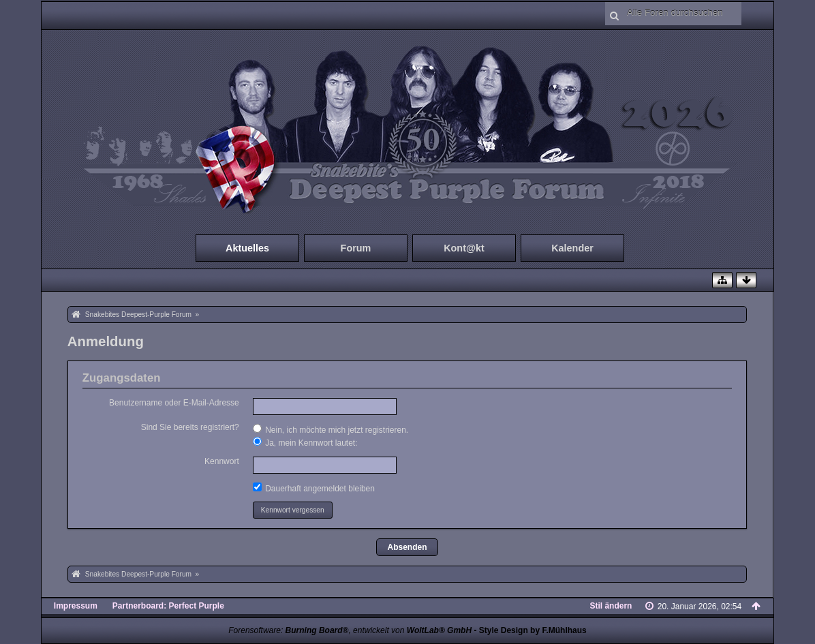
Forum (356, 248)
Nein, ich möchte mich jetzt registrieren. (330, 429)
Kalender (572, 248)
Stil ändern (611, 606)
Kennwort (222, 461)
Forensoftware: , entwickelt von (350, 630)
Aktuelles (247, 248)
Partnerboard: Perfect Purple (168, 606)
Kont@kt (464, 248)
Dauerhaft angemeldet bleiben (314, 488)
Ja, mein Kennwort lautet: (305, 442)
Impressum (76, 606)
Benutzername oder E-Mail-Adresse (174, 403)
